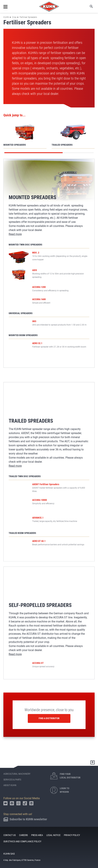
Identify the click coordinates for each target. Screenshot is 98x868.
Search (89, 6)
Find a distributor (49, 715)
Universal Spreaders (21, 321)
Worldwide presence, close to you (49, 707)
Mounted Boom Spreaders (23, 344)
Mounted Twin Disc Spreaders (25, 245)
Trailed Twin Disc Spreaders (25, 476)
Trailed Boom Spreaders (22, 533)
